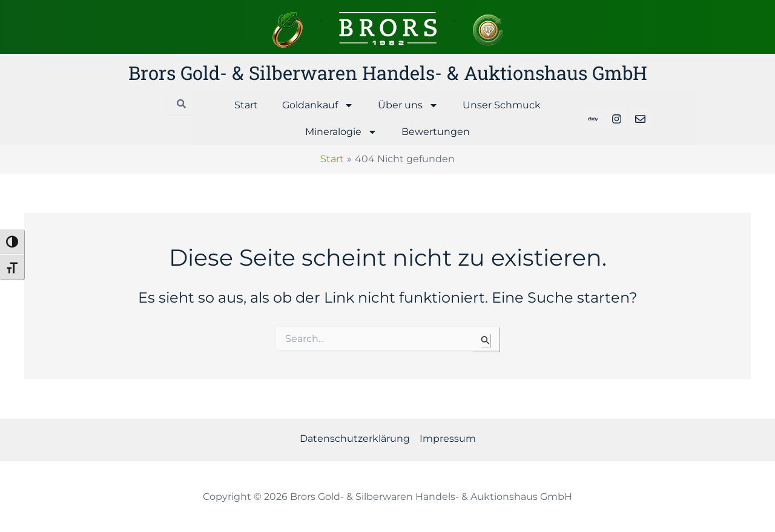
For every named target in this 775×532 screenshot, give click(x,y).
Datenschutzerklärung (355, 438)
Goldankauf (318, 105)
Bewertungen (436, 132)
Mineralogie (341, 132)
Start (246, 105)
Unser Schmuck (502, 105)
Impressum (448, 438)
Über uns (408, 105)
